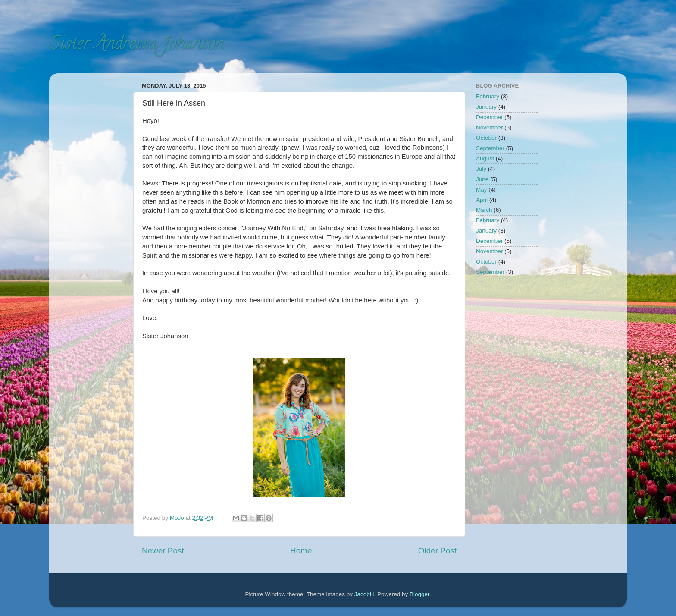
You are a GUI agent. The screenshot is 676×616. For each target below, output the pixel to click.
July (481, 169)
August (485, 159)
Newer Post (163, 551)
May (482, 190)
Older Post (437, 551)
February (488, 96)
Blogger (419, 594)
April (482, 200)
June (482, 179)
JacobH (364, 594)
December (489, 117)
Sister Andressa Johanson (136, 45)
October (486, 138)
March (484, 210)
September (490, 148)
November (489, 127)
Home (301, 551)
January (486, 107)
